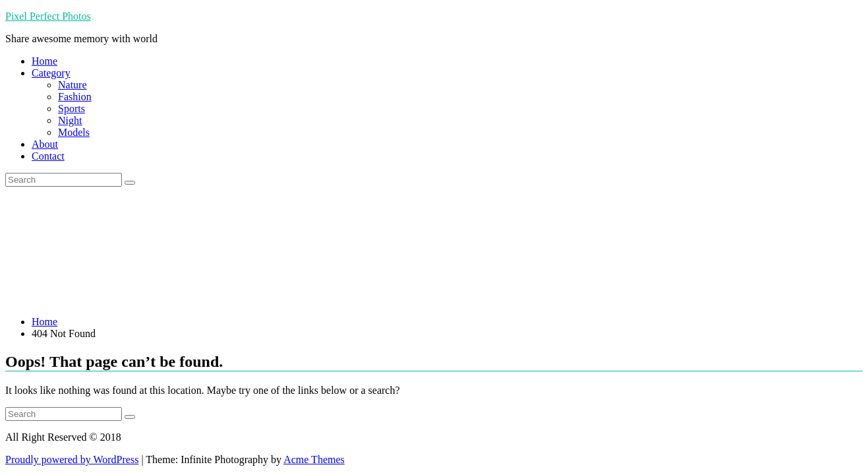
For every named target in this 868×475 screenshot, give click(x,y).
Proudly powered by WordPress (72, 459)
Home (44, 61)
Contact (48, 156)
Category (51, 73)
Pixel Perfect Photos (48, 16)
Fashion (75, 97)
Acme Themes (314, 459)
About (45, 144)
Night (70, 120)
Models (74, 132)
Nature (72, 85)
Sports (72, 109)
